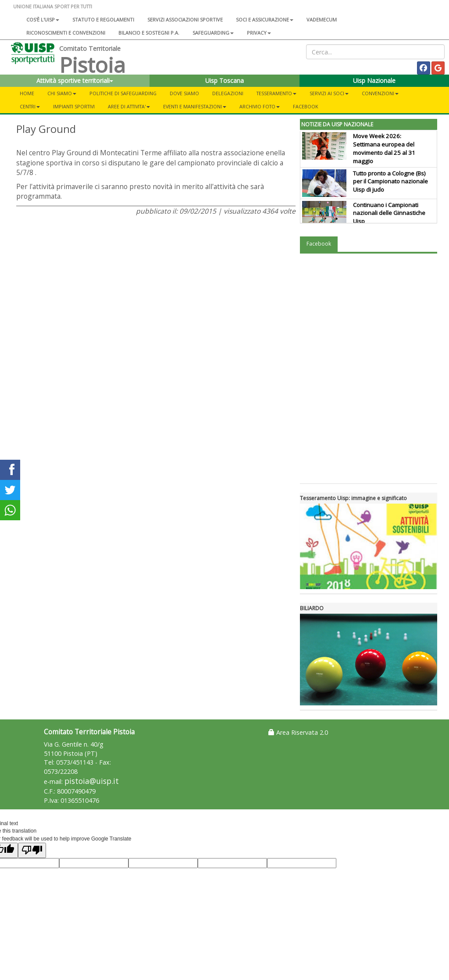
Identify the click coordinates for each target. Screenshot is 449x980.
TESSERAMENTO (276, 93)
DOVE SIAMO (184, 93)
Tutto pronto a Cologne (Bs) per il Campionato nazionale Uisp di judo (390, 182)
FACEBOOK (306, 106)
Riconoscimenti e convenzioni (66, 33)
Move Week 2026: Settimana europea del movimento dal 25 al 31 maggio (384, 148)
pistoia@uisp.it (92, 781)
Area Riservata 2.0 (298, 732)
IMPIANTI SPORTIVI (74, 106)
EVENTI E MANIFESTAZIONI (195, 106)
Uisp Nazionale (374, 80)
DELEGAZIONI (228, 93)
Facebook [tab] (319, 244)
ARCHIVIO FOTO (260, 106)
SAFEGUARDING (213, 33)
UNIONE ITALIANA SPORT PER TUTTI (53, 6)
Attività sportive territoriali (75, 80)
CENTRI (30, 106)
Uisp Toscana (224, 80)
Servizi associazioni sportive (185, 20)
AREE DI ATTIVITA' (129, 106)
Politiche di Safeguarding (123, 93)
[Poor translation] (32, 850)
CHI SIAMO (62, 93)
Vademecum (322, 20)
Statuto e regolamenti (103, 20)
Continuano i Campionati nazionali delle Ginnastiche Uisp (389, 213)
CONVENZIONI (380, 93)
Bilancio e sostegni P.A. (149, 33)
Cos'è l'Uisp (43, 20)
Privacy (259, 33)
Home (27, 93)
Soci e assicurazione (265, 20)
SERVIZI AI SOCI (329, 93)
